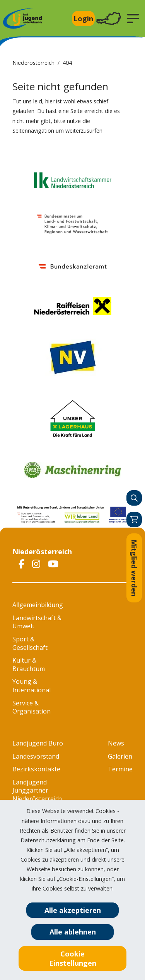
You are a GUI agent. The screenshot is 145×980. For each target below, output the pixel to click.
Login (83, 19)
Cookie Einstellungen (73, 958)
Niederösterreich (33, 63)
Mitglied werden (134, 568)
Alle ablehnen (73, 932)
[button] (133, 19)
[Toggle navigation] (109, 19)
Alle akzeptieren (73, 910)
